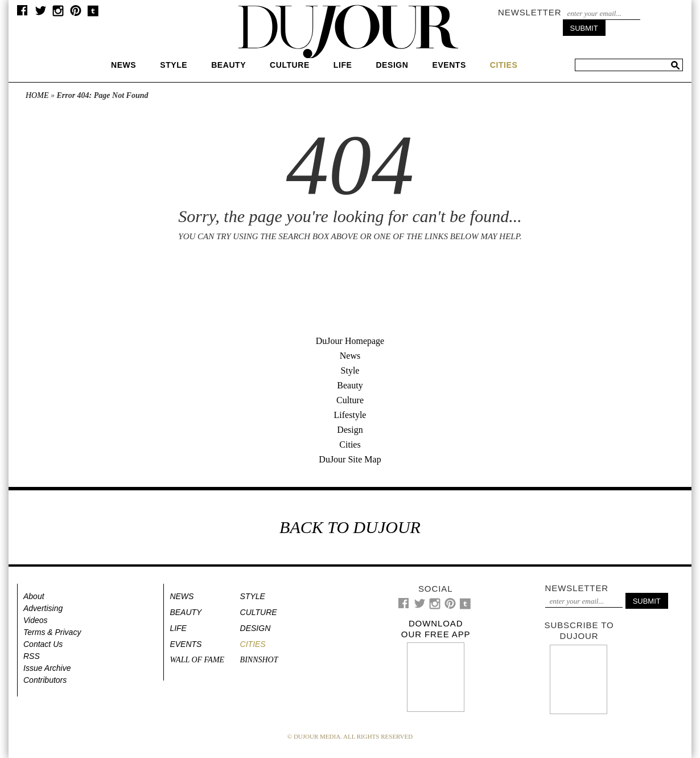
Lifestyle (350, 415)
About (34, 596)
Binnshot (259, 660)
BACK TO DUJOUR (350, 527)
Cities (350, 444)
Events (449, 65)
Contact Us (43, 644)
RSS (32, 656)
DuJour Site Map (350, 459)
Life (343, 65)
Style (174, 65)
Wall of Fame (197, 660)
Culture (290, 65)
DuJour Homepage (350, 341)
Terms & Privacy (52, 632)
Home (37, 95)
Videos (36, 620)
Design (392, 65)
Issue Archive (47, 668)
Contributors (45, 680)
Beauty (228, 65)
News (123, 65)
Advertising (43, 608)
